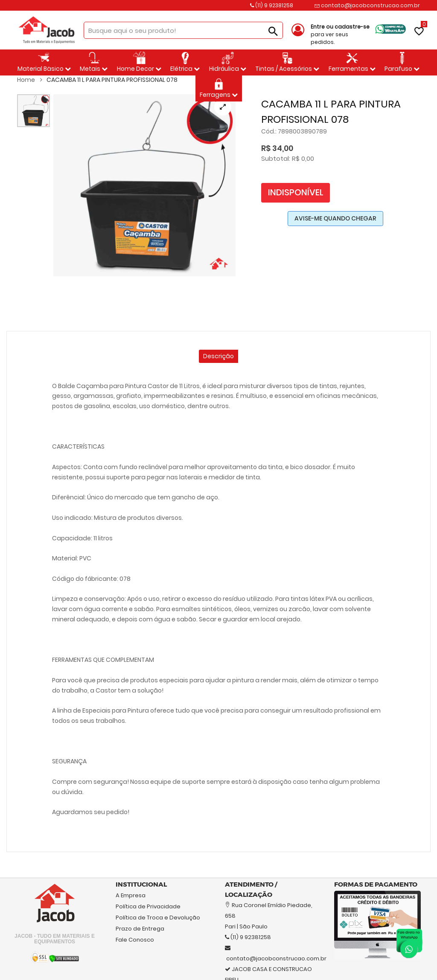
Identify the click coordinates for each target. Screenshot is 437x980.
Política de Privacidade (148, 906)
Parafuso (402, 62)
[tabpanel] (144, 185)
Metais (94, 62)
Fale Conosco (135, 940)
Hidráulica (228, 62)
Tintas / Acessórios (287, 62)
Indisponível (296, 192)
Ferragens (219, 88)
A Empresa (131, 895)
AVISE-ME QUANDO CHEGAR (335, 218)
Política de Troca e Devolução (158, 918)
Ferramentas (352, 62)
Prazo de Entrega (140, 929)
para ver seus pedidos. (340, 34)
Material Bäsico (44, 62)
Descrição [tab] (218, 356)
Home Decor (139, 62)
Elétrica (185, 62)
